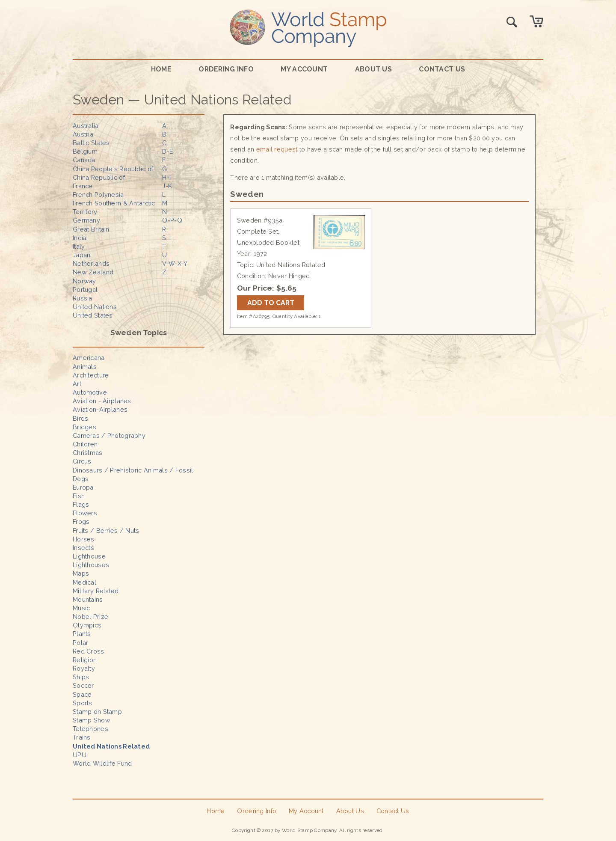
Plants (82, 634)
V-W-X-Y (175, 263)
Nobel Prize (90, 617)
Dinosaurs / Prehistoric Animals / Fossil (133, 470)
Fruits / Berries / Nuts (106, 530)
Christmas (88, 453)
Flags (81, 504)
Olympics (87, 625)
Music (81, 608)
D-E (167, 151)
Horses (84, 539)
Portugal (85, 290)
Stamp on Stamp (97, 712)
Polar (80, 643)
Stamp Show (92, 720)
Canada (84, 160)
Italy (79, 246)
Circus (82, 461)
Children (85, 444)
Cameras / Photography (109, 435)
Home (161, 69)
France (83, 186)
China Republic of (99, 177)
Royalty (84, 668)
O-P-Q (172, 220)
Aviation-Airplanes (100, 409)
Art (77, 384)
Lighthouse (89, 556)
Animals (85, 367)
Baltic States (91, 143)
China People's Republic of (113, 169)
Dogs (81, 479)
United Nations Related (111, 746)
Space (82, 694)
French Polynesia (98, 195)
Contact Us (442, 69)
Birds (80, 418)
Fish (79, 496)
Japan (81, 255)
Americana (89, 358)
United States (93, 315)
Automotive (90, 392)
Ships (81, 677)
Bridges (84, 427)
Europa (83, 487)
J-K (167, 186)
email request (277, 149)
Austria (83, 134)
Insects (83, 548)
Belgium (85, 151)
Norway (84, 281)
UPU (80, 755)
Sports (83, 703)
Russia (83, 298)
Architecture (91, 375)
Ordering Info (226, 69)
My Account (304, 69)
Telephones (90, 729)
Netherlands (91, 263)
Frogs (81, 522)
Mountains (88, 599)
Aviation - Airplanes (102, 401)
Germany (86, 220)
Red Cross (89, 651)
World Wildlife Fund (102, 763)
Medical (84, 582)
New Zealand (93, 272)
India (80, 238)
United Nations (95, 307)
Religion (85, 660)
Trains (82, 737)
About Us (373, 69)
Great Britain (91, 229)
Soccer (83, 685)
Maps (81, 573)
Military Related (96, 591)
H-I (166, 177)
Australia (86, 126)
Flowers (85, 513)
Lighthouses (91, 565)
